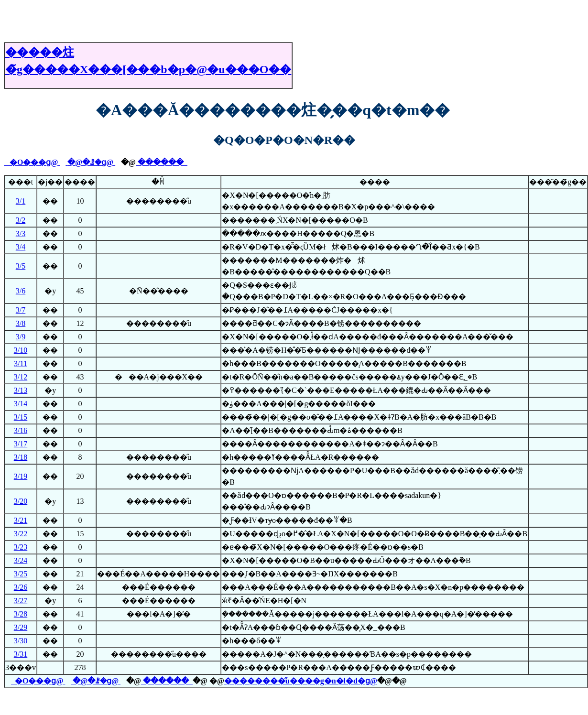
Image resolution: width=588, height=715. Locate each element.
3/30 (21, 641)
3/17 (21, 444)
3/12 (21, 377)
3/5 (21, 266)
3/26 (21, 587)
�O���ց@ (32, 162)
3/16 (21, 430)
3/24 (21, 560)
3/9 (21, 337)
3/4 (21, 247)
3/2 (21, 220)
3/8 (21, 323)
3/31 (21, 654)
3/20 (21, 501)
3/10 (21, 350)
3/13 (21, 390)
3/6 (21, 291)
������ (162, 162)
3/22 (21, 534)
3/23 (21, 547)
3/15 (21, 417)
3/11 (21, 363)
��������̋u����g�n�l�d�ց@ (301, 681)
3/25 (21, 574)
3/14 (21, 404)
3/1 (21, 201)
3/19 (21, 476)
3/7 (21, 310)
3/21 (21, 520)
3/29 (21, 627)
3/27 (21, 601)
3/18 (21, 457)
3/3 (21, 233)
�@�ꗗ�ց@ (91, 162)
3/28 (21, 614)
